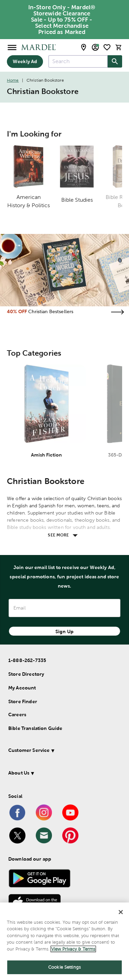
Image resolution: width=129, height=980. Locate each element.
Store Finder (23, 701)
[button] (63, 751)
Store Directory (26, 674)
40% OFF (17, 311)
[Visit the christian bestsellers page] (117, 312)
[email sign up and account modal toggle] (95, 47)
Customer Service (29, 750)
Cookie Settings (64, 967)
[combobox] (78, 61)
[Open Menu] (12, 47)
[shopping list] (107, 47)
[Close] (121, 912)
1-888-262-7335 (27, 660)
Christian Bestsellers (51, 311)
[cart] (119, 47)
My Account (22, 688)
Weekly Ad (25, 61)
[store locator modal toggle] (84, 47)
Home (13, 80)
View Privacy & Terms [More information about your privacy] (73, 949)
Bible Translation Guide (35, 728)
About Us (19, 773)
